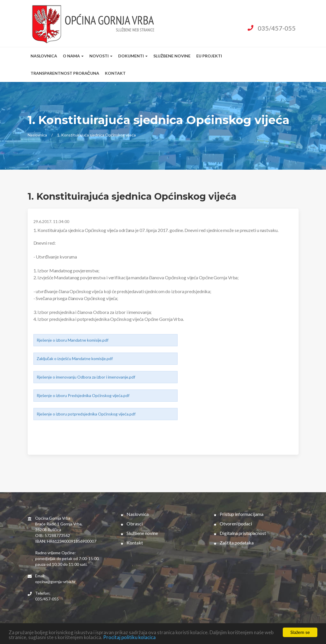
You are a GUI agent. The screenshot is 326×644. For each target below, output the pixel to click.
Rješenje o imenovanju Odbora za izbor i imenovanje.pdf (86, 377)
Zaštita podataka (234, 543)
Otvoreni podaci (233, 524)
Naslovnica (44, 56)
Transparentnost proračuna (65, 73)
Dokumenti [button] (133, 56)
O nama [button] (73, 56)
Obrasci (132, 524)
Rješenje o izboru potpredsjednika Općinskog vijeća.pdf (86, 414)
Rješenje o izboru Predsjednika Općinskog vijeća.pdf (83, 395)
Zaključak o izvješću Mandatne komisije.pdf (75, 358)
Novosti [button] (101, 56)
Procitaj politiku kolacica (129, 638)
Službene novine (172, 56)
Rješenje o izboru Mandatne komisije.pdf (72, 340)
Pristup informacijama (239, 514)
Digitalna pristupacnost (240, 533)
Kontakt (115, 73)
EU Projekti (209, 56)
